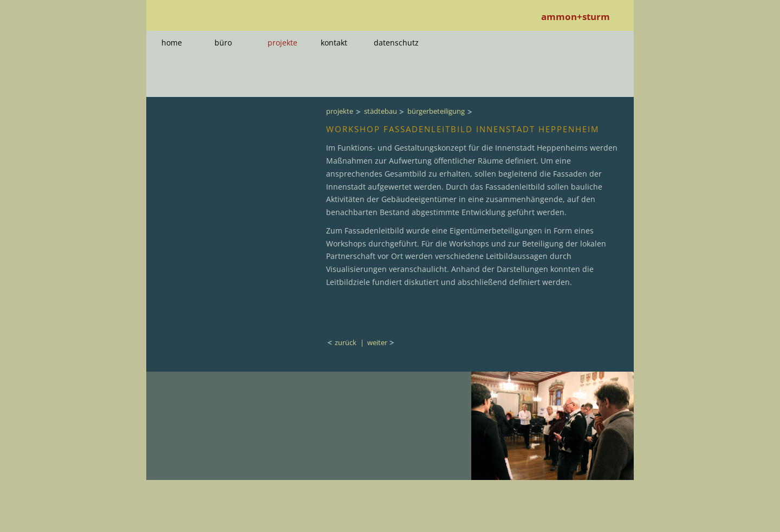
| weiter (374, 342)
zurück (346, 342)
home (172, 43)
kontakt (334, 43)
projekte (282, 43)
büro (223, 43)
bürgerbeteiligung (436, 111)
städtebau (381, 111)
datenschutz (396, 43)
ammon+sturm (576, 17)
